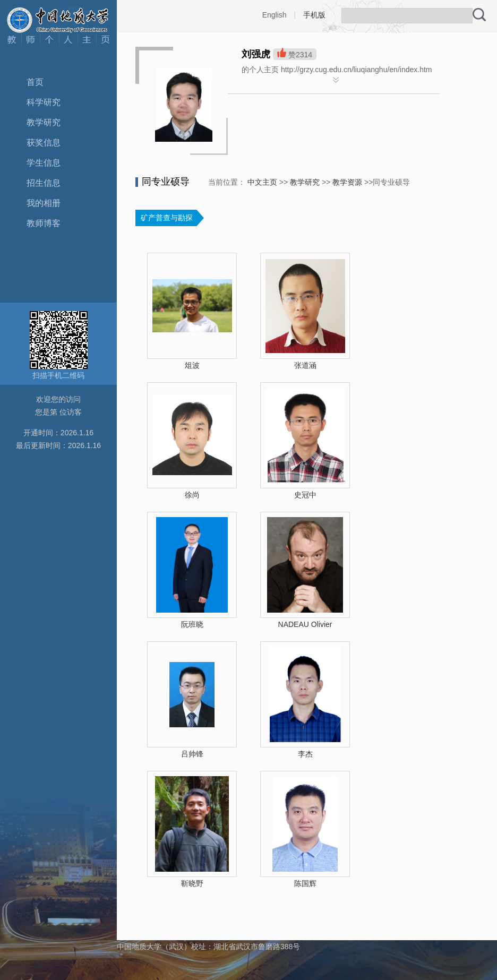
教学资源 (347, 182)
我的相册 (44, 203)
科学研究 (44, 102)
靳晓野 (192, 883)
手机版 (314, 15)
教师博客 (44, 223)
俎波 (192, 365)
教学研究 (44, 122)
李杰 (305, 754)
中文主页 (262, 182)
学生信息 (44, 163)
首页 (35, 82)
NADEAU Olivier (305, 624)
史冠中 (305, 495)
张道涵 (305, 365)
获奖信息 (44, 143)
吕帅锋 (192, 754)
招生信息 (44, 183)
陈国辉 (305, 883)
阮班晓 (192, 624)
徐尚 (192, 495)
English (275, 15)
